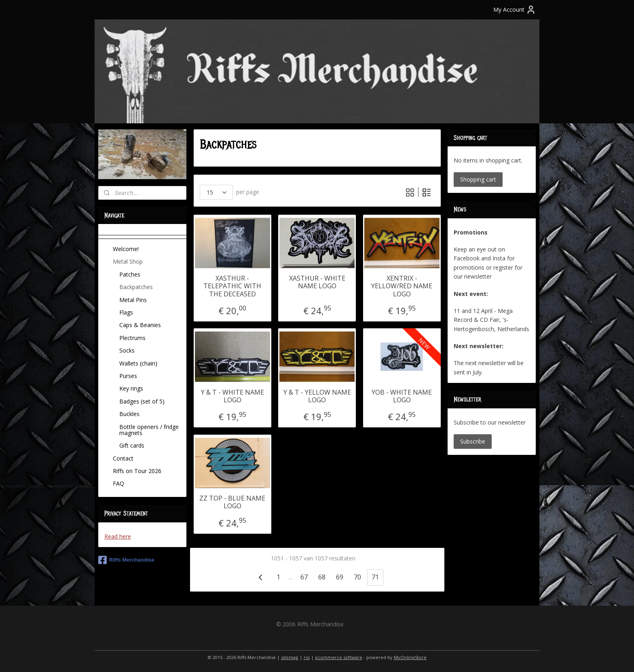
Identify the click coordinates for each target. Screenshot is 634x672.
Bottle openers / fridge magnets (149, 430)
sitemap (290, 657)
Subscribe (473, 441)
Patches (130, 274)
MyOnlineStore (410, 657)
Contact (123, 458)
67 (304, 577)
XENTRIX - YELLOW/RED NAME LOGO (402, 286)
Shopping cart (478, 179)
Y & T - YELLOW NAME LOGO (317, 396)
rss (307, 657)
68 (322, 577)
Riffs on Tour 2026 (137, 471)
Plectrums (132, 338)
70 (357, 577)
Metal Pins (133, 300)
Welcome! (126, 249)
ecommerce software (339, 657)
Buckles (129, 414)
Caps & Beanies (140, 325)
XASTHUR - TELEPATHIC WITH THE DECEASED (232, 286)
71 (375, 577)
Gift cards (132, 445)
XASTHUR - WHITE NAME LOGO (317, 282)
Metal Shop (128, 261)
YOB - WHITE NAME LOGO (402, 396)
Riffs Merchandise (126, 560)
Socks (127, 350)
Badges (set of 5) (142, 401)
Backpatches (136, 287)
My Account (515, 10)
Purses (128, 376)
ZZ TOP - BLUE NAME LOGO (232, 502)
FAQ (118, 483)
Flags (126, 312)
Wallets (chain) (138, 363)
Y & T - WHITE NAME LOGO (232, 396)
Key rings (131, 388)
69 (340, 577)
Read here (118, 536)
